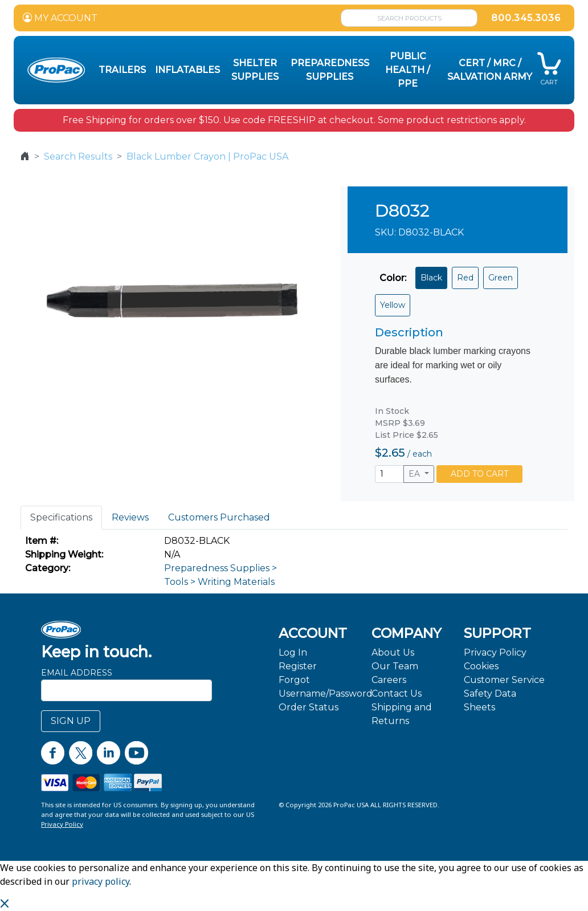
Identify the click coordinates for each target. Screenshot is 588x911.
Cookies (481, 666)
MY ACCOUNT (60, 18)
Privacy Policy (495, 652)
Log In (293, 652)
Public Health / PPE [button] (408, 70)
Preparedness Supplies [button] (330, 70)
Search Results (78, 156)
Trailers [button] (122, 70)
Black (431, 278)
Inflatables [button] (187, 70)
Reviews (130, 517)
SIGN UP (71, 721)
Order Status (309, 707)
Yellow (393, 305)
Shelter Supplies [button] (255, 70)
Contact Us (397, 694)
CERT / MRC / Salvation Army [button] (490, 70)
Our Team (395, 666)
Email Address (77, 673)
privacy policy (101, 881)
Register (298, 666)
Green (501, 278)
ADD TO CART (479, 474)
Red (465, 278)
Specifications (61, 517)
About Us (393, 652)
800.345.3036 (526, 18)
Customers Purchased (219, 517)
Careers (389, 680)
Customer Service (504, 680)
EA (415, 474)
